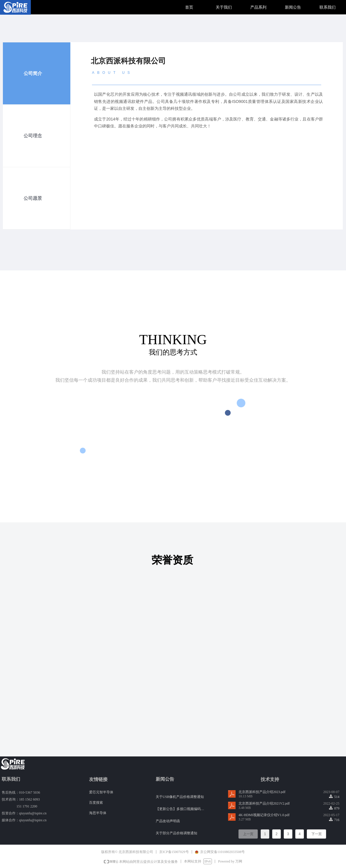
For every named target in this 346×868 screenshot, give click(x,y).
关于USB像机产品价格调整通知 (180, 797)
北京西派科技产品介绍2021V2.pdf (264, 803)
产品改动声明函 (168, 822)
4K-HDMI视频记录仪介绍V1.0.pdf (264, 815)
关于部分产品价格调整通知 (176, 834)
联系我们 (328, 7)
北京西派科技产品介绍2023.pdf (262, 792)
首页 (189, 7)
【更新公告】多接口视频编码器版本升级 (181, 809)
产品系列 (258, 7)
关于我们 (224, 7)
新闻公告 (293, 7)
